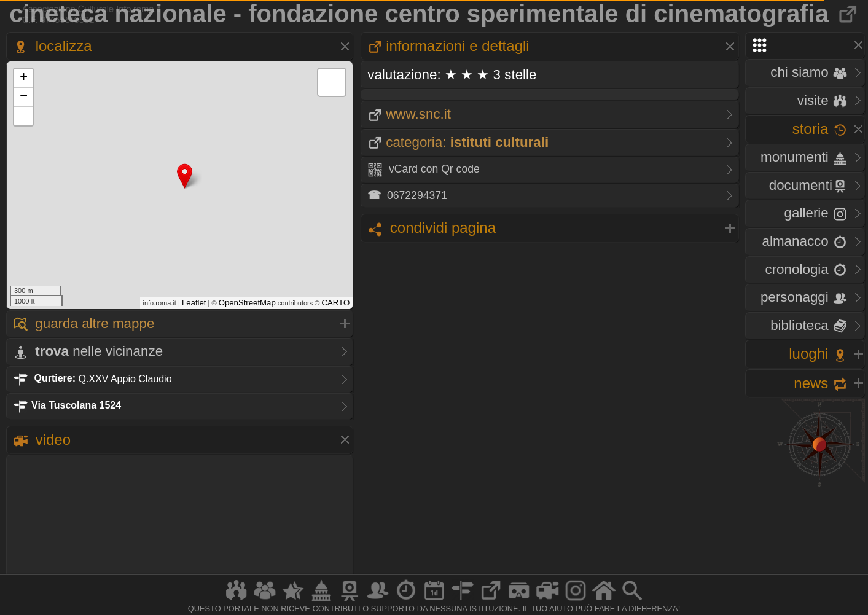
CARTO (336, 303)
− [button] (24, 97)
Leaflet (194, 303)
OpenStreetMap (247, 303)
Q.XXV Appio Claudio (92, 378)
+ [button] (24, 78)
